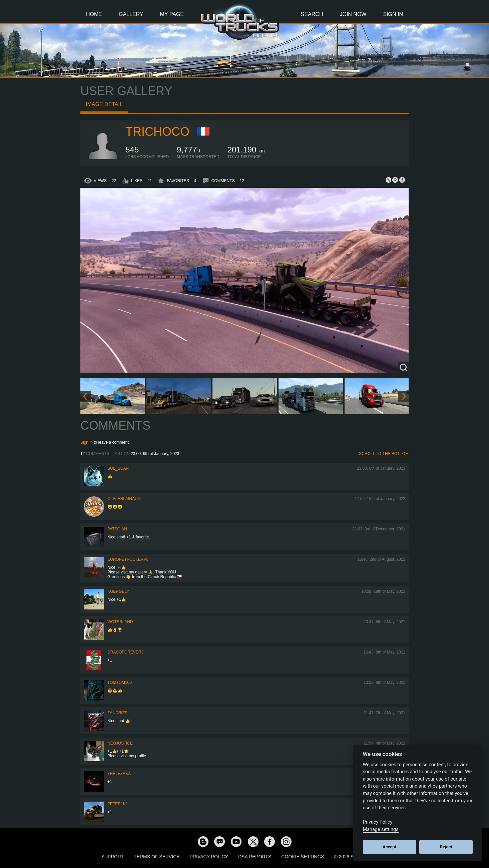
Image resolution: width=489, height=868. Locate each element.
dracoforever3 (125, 652)
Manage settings (381, 829)
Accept (389, 847)
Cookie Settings (303, 857)
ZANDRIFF (117, 713)
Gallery (131, 14)
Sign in (87, 442)
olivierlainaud (124, 499)
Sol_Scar (118, 468)
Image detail (104, 104)
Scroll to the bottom (384, 454)
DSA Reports (255, 857)
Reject (446, 847)
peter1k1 (118, 804)
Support (113, 857)
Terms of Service (157, 857)
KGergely (118, 591)
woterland (120, 622)
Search (312, 14)
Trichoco (157, 132)
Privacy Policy (209, 857)
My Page (172, 14)
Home (94, 14)
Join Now (353, 14)
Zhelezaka (119, 774)
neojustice (120, 743)
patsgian (117, 529)
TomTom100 (120, 683)
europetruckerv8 (128, 559)
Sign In (393, 14)
